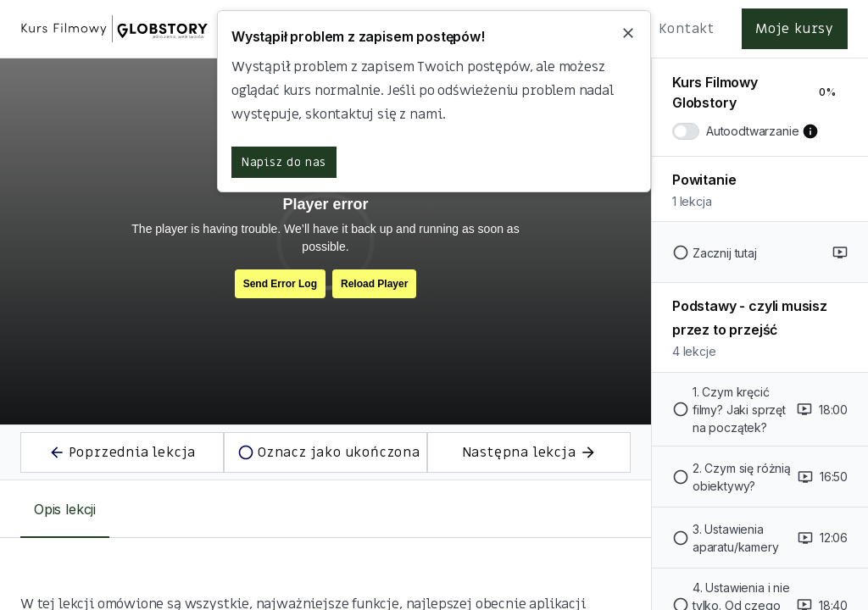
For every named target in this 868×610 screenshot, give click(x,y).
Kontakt (687, 29)
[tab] (65, 509)
